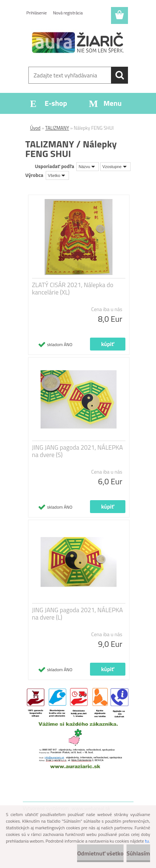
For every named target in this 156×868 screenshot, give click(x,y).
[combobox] (88, 167)
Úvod (35, 128)
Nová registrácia (68, 13)
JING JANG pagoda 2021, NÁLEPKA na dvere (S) (78, 451)
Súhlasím (138, 853)
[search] (119, 75)
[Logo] (78, 43)
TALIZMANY (57, 128)
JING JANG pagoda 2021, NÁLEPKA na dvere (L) (78, 614)
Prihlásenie (37, 13)
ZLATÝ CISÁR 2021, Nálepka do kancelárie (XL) (73, 289)
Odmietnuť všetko (100, 853)
